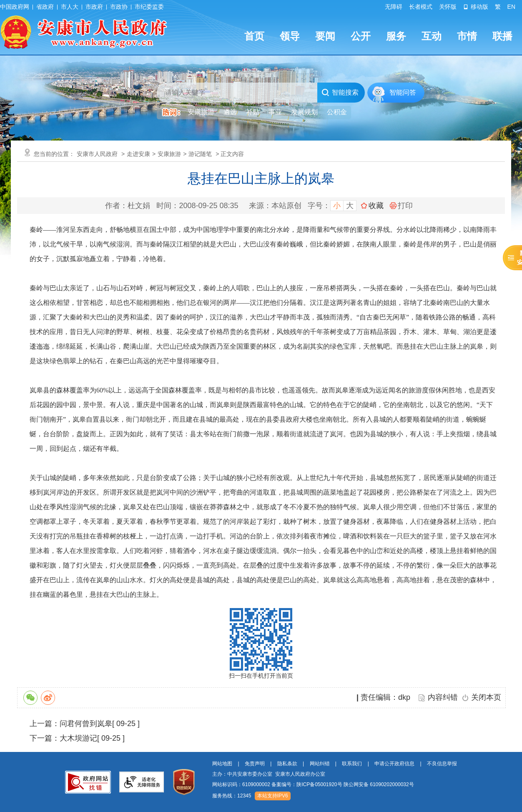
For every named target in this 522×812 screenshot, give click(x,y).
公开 (361, 36)
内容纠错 (443, 697)
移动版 (476, 7)
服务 (396, 36)
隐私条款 (287, 764)
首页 (254, 36)
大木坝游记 (78, 738)
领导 (290, 36)
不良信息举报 (442, 764)
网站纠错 (320, 764)
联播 (502, 36)
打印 (401, 206)
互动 (432, 36)
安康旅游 (169, 154)
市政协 (119, 7)
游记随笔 (200, 154)
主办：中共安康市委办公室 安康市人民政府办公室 (269, 774)
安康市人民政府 (97, 154)
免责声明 (255, 764)
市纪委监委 (149, 7)
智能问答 (403, 92)
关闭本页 (486, 697)
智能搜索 (340, 93)
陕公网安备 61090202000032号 (379, 784)
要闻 (325, 36)
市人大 (70, 7)
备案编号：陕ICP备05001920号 (307, 784)
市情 (467, 36)
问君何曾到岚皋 (86, 724)
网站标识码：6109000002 (313, 784)
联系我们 (352, 764)
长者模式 (421, 7)
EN (511, 7)
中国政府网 (15, 7)
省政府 (45, 7)
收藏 (376, 206)
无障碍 (394, 7)
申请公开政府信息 (394, 764)
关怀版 (448, 7)
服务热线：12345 (232, 796)
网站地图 (222, 764)
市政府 (94, 7)
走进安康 (138, 154)
